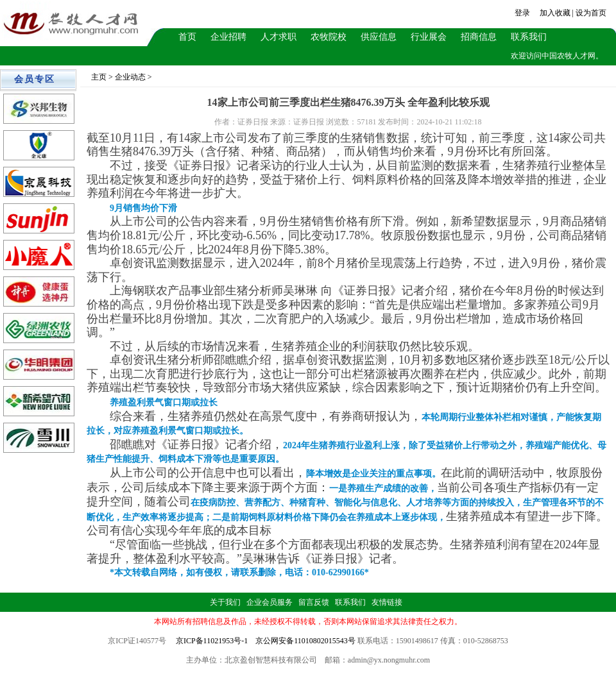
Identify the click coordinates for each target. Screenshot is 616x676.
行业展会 (429, 37)
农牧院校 (329, 37)
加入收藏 (555, 13)
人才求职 (278, 37)
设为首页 (591, 13)
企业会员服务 (269, 602)
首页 (187, 37)
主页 (99, 77)
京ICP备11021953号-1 (212, 641)
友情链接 (387, 602)
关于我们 (225, 602)
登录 (522, 13)
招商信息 (479, 37)
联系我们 (529, 37)
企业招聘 (228, 37)
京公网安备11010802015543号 (305, 641)
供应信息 (379, 37)
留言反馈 (314, 602)
